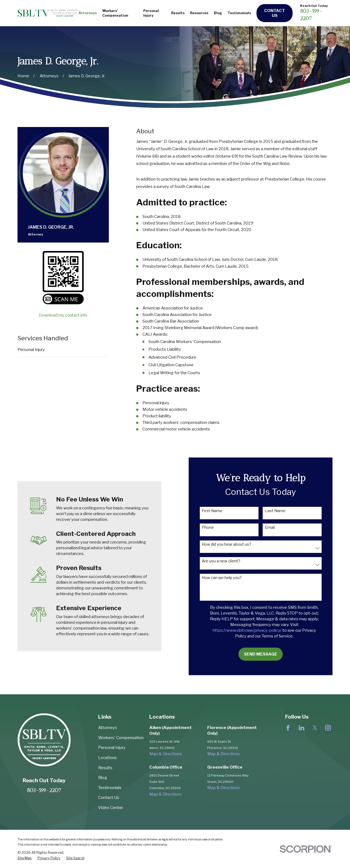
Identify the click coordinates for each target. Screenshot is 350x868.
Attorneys (108, 728)
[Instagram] (328, 728)
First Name (218, 511)
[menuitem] (25, 858)
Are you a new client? (227, 561)
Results (105, 768)
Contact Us (275, 13)
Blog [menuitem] (218, 13)
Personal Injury (31, 350)
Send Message (266, 654)
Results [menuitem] (178, 13)
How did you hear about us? (232, 544)
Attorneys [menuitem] (88, 13)
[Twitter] (315, 728)
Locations (107, 758)
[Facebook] (288, 728)
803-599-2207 (44, 790)
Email (276, 527)
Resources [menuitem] (199, 13)
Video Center (111, 808)
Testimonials (110, 788)
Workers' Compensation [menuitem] (115, 13)
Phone (214, 527)
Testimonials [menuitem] (239, 13)
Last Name (281, 511)
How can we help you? (227, 578)
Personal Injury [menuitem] (151, 13)
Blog (103, 778)
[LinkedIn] (301, 728)
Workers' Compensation (121, 738)
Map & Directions (166, 754)
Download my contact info (63, 315)
